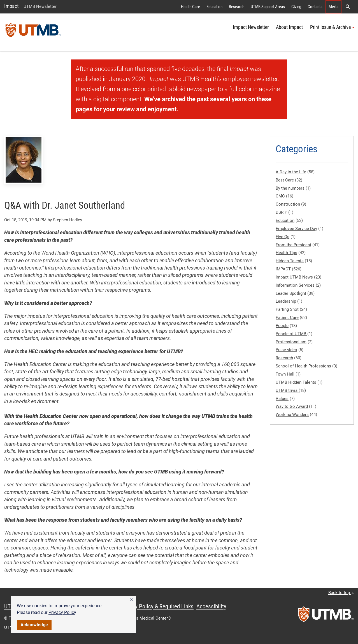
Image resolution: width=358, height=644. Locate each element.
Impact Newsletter (251, 27)
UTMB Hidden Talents (296, 382)
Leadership (286, 301)
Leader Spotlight (291, 293)
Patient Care (287, 318)
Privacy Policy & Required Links (157, 606)
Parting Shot (287, 309)
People (282, 326)
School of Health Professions (303, 366)
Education (214, 7)
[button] (132, 600)
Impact (11, 6)
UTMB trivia (287, 390)
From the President (293, 245)
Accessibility (211, 606)
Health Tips (286, 253)
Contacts (315, 7)
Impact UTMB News (294, 277)
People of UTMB (291, 334)
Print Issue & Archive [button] (332, 27)
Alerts (333, 7)
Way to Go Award (292, 406)
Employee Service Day (296, 229)
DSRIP (281, 212)
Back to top (341, 593)
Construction (288, 204)
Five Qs (283, 237)
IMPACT (283, 269)
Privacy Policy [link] (62, 612)
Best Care (285, 180)
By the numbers (290, 188)
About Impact (289, 27)
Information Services (295, 285)
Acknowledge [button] (34, 625)
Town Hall (285, 374)
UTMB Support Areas (268, 7)
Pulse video (286, 350)
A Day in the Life (291, 172)
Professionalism (291, 342)
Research (237, 7)
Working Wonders (292, 415)
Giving (296, 7)
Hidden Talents (290, 261)
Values (282, 399)
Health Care (190, 7)
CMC (280, 196)
